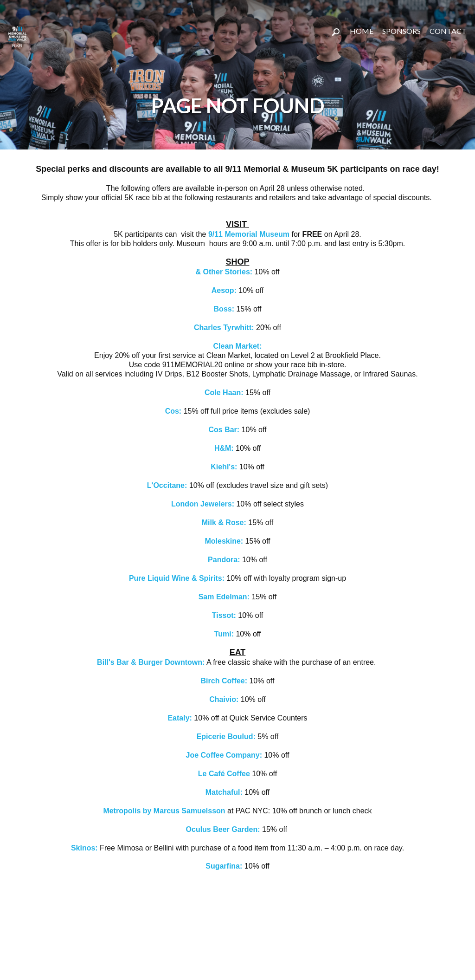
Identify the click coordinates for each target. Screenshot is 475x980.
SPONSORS (401, 31)
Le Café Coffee (225, 774)
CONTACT (448, 31)
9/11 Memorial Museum (249, 234)
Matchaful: (225, 792)
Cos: (174, 411)
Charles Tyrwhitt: (224, 328)
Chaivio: (224, 699)
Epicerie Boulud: (226, 737)
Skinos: (84, 848)
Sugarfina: (224, 866)
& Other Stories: (224, 272)
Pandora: (225, 560)
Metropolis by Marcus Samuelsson (164, 811)
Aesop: (225, 290)
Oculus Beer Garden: (224, 829)
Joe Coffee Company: (224, 755)
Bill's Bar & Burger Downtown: (151, 662)
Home (362, 31)
